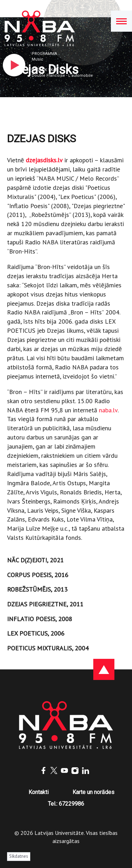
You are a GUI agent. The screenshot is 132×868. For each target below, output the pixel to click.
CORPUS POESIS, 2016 (38, 575)
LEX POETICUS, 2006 (36, 633)
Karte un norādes (93, 792)
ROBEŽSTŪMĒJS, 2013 (37, 589)
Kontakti (39, 792)
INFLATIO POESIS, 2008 (40, 619)
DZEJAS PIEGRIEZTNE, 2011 (45, 604)
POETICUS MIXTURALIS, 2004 (48, 648)
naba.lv (108, 410)
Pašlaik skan (45, 70)
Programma (44, 54)
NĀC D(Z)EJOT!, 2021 (35, 560)
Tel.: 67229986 (66, 804)
